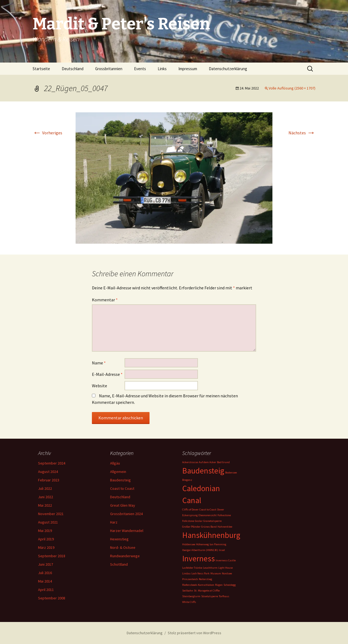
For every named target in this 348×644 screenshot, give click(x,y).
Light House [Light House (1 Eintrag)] (226, 568)
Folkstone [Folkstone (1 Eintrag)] (188, 521)
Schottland (119, 564)
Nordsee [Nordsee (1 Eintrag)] (227, 573)
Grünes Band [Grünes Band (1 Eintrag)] (209, 527)
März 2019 (46, 547)
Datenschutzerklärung (228, 69)
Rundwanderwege (125, 556)
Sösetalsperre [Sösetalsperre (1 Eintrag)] (210, 596)
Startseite (41, 69)
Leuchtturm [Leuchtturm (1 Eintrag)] (210, 568)
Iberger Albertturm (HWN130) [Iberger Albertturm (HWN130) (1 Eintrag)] (200, 550)
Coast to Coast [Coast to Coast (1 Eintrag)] (208, 510)
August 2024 (48, 472)
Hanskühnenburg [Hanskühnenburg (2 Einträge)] (211, 535)
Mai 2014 (45, 581)
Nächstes (302, 133)
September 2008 (52, 598)
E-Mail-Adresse (107, 374)
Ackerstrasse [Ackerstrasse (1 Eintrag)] (190, 462)
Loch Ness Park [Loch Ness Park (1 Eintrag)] (201, 573)
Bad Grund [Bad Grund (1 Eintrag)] (223, 462)
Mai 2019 (45, 531)
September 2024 (52, 463)
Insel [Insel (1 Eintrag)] (222, 550)
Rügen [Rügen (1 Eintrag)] (219, 585)
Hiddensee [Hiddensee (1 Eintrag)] (189, 544)
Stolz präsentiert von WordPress (195, 633)
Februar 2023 (49, 480)
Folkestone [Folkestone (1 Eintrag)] (224, 515)
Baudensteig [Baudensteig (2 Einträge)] (203, 471)
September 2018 (52, 556)
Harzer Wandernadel (127, 531)
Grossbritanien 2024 (126, 514)
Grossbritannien (109, 69)
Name (99, 363)
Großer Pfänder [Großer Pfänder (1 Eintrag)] (191, 527)
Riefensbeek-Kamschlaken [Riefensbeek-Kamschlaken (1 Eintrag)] (198, 585)
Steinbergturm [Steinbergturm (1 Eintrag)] (191, 596)
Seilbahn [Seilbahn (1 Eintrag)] (188, 591)
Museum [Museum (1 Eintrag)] (216, 573)
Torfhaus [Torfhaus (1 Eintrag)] (224, 596)
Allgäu (115, 463)
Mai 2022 (45, 505)
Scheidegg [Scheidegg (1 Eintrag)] (230, 585)
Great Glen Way (123, 505)
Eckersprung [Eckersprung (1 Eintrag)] (190, 515)
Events (140, 69)
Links (162, 69)
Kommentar (105, 300)
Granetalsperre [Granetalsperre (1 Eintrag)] (212, 521)
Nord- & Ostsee (123, 547)
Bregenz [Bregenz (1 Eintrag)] (187, 480)
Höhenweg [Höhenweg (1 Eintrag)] (202, 544)
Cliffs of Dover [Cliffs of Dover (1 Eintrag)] (190, 510)
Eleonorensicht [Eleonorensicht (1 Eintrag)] (208, 515)
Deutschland (73, 69)
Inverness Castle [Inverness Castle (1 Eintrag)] (226, 560)
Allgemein (118, 472)
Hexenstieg (119, 539)
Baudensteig (120, 480)
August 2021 (48, 522)
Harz (114, 522)
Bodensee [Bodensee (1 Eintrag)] (231, 473)
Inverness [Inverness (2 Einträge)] (198, 558)
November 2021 (51, 514)
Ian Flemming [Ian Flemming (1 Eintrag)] (218, 544)
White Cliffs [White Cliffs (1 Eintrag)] (189, 602)
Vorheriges (47, 133)
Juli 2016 (45, 573)
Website (100, 386)
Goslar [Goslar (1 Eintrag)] (199, 521)
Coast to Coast (122, 488)
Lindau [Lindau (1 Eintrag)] (186, 573)
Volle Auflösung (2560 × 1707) (292, 88)
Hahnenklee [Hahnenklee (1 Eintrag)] (225, 527)
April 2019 (46, 539)
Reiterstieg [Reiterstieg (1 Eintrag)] (205, 579)
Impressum (188, 69)
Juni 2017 (46, 564)
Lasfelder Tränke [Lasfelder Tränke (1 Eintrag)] (192, 568)
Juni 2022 (46, 497)
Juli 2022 (45, 488)
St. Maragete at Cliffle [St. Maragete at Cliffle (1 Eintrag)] (207, 591)
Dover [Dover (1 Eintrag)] (221, 510)
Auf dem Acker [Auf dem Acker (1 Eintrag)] (207, 462)
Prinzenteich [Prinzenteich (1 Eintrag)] (190, 579)
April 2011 (46, 590)
